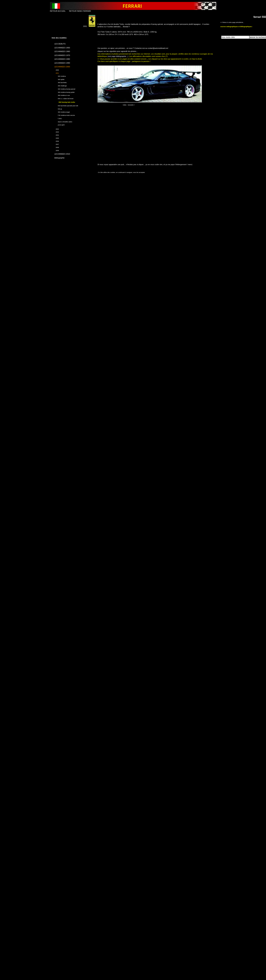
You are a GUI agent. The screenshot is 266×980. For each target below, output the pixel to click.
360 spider (58, 79)
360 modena (59, 76)
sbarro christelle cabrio (62, 121)
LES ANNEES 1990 (61, 62)
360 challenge (59, 85)
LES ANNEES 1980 (61, 59)
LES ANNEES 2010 (61, 153)
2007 (55, 144)
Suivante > (131, 105)
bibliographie (58, 157)
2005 (55, 138)
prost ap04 (58, 124)
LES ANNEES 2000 (61, 66)
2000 (55, 70)
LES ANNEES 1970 (61, 55)
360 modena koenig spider (63, 92)
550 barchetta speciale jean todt (65, 105)
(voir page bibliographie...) (118, 56)
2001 (55, 73)
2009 (55, 150)
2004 (55, 135)
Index (125, 105)
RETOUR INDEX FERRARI (80, 11)
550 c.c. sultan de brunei (63, 98)
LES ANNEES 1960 (61, 51)
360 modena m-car (61, 95)
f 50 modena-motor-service (63, 115)
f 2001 (57, 118)
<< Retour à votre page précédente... (232, 22)
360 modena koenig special (64, 89)
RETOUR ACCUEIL (58, 11)
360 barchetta (59, 82)
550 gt (57, 109)
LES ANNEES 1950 (61, 47)
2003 (55, 132)
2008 (55, 147)
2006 (55, 141)
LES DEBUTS (59, 43)
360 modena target (61, 112)
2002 (55, 129)
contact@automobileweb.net (158, 48)
